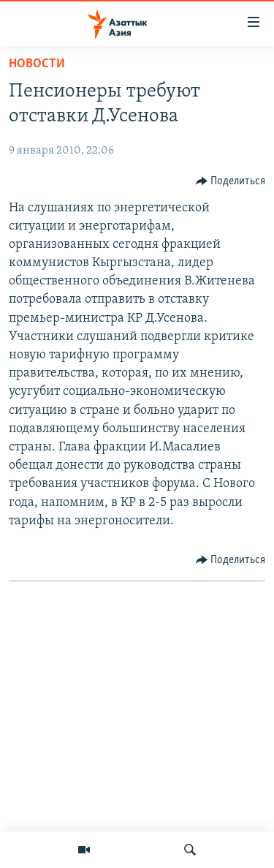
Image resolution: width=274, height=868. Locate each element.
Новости (37, 64)
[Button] (231, 181)
